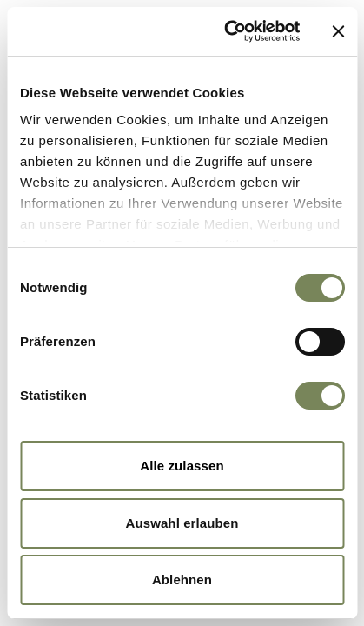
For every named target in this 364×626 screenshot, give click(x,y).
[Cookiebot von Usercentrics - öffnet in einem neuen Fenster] (227, 31)
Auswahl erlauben (182, 523)
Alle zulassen (182, 466)
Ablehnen (182, 579)
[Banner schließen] (338, 31)
